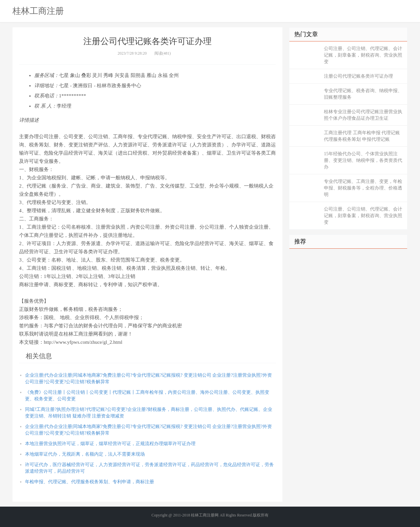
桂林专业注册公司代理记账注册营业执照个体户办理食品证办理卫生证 (363, 115)
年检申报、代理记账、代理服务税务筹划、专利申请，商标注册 (90, 482)
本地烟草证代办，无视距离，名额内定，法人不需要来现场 (85, 454)
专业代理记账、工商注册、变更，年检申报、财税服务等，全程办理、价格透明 (363, 188)
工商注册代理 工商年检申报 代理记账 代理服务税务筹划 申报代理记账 (362, 136)
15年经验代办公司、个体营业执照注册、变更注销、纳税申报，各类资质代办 (363, 160)
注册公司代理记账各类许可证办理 (358, 76)
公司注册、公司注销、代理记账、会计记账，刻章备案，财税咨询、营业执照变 (363, 55)
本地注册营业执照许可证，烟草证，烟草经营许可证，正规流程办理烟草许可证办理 (110, 444)
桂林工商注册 (38, 11)
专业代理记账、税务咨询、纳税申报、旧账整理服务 (363, 94)
